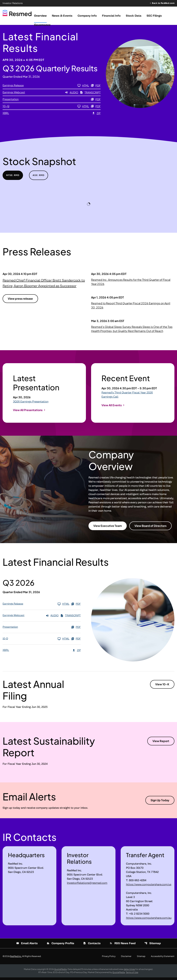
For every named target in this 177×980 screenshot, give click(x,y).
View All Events (112, 408)
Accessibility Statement (163, 959)
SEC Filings (154, 16)
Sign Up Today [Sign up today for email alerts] (160, 803)
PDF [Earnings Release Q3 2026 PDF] (96, 88)
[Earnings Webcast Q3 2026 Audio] (40, 95)
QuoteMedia (60, 972)
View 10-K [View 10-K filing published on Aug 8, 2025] (162, 687)
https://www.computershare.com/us (149, 887)
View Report (161, 744)
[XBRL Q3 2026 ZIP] (52, 116)
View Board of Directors (150, 528)
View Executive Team (108, 528)
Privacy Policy (109, 959)
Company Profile (60, 946)
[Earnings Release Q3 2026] (46, 88)
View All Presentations (28, 413)
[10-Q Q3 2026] (46, 109)
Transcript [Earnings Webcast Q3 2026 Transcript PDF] (90, 95)
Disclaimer (126, 959)
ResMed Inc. (16, 959)
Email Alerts (27, 946)
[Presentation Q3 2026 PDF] (52, 102)
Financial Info (111, 16)
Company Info (87, 16)
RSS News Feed (123, 946)
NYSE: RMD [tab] (13, 178)
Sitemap (153, 946)
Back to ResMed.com (163, 3)
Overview (40, 16)
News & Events (62, 16)
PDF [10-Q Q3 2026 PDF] (96, 109)
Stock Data (134, 16)
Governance (42, 25)
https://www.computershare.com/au (149, 920)
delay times (129, 972)
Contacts (92, 946)
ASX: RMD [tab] (39, 178)
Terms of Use (132, 975)
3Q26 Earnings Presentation (31, 404)
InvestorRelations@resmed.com (87, 886)
